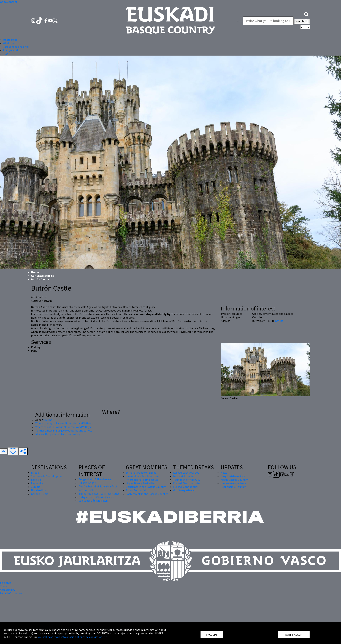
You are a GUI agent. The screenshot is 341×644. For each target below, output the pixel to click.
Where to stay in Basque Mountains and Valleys (64, 423)
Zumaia (36, 487)
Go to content (9, 2)
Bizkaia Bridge (87, 483)
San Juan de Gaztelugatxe (47, 476)
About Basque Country (234, 480)
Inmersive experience (233, 483)
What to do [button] (9, 43)
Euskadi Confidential (186, 487)
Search (302, 21)
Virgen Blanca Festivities (141, 483)
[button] (306, 14)
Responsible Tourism (233, 487)
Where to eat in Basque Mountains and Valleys (63, 427)
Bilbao (35, 473)
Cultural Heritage (42, 276)
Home (35, 272)
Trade (3, 586)
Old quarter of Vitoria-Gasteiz (97, 497)
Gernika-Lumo (40, 494)
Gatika (279, 321)
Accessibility (8, 590)
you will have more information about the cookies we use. (73, 637)
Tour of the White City (187, 480)
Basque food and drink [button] (16, 47)
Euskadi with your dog (186, 473)
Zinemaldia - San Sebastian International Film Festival (142, 478)
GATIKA (48, 420)
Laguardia (37, 483)
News (224, 473)
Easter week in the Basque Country (147, 494)
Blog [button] (6, 54)
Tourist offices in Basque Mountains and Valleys (64, 430)
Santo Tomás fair (136, 490)
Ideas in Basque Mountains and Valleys (58, 434)
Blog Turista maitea (233, 476)
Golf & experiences (184, 490)
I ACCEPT (212, 635)
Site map (5, 583)
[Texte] (268, 21)
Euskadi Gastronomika (187, 483)
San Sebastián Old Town (93, 501)
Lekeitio (36, 480)
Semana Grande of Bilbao (141, 473)
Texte (239, 21)
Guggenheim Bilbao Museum (96, 479)
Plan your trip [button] (11, 50)
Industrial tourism (184, 476)
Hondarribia (38, 490)
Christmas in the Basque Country (146, 487)
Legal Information (11, 593)
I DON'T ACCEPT (294, 635)
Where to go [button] (10, 40)
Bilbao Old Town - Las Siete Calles (99, 493)
